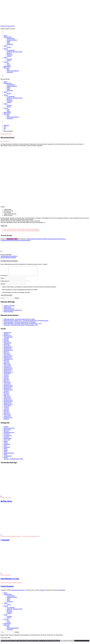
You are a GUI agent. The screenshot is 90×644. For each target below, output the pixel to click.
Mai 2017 (6, 380)
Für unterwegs (11, 50)
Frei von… (6, 62)
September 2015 (8, 406)
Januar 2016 (7, 400)
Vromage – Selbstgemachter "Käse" (13, 461)
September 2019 (8, 352)
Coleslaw (33, 324)
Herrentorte (9, 256)
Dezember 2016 (8, 387)
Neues (5, 36)
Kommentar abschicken (7, 297)
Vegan (16, 240)
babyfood (30, 239)
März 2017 (7, 383)
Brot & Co (9, 53)
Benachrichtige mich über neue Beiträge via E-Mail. (16, 294)
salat (5, 240)
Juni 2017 (6, 378)
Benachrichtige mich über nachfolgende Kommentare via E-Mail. (20, 292)
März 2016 (7, 397)
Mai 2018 (6, 362)
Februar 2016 (7, 399)
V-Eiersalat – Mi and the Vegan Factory (14, 327)
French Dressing (7, 588)
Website (3, 286)
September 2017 (8, 374)
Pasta (8, 43)
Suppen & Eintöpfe (12, 40)
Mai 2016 (6, 395)
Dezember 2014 (8, 419)
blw (40, 239)
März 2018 (7, 365)
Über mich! (7, 68)
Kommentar (4, 277)
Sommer (12, 240)
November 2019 (8, 349)
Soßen (5, 453)
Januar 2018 (7, 368)
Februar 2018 (7, 367)
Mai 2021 (6, 342)
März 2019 (7, 355)
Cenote (42, 592)
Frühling (49, 239)
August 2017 (7, 375)
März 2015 (7, 415)
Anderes (9, 56)
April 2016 (7, 396)
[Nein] (75, 643)
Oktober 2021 (7, 337)
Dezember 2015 (8, 402)
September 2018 (8, 361)
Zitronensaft (21, 240)
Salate (9, 41)
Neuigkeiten (7, 446)
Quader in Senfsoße (9, 308)
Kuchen (9, 47)
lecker (62, 239)
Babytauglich (7, 66)
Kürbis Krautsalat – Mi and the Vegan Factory (16, 324)
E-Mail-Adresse (5, 283)
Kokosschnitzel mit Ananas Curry (13, 312)
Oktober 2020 (7, 345)
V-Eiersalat (5, 542)
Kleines (6, 49)
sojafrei (8, 240)
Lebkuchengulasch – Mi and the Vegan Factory (17, 321)
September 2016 (8, 392)
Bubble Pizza (7, 309)
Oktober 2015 (7, 405)
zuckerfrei (28, 240)
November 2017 (8, 371)
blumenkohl (35, 239)
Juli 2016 (6, 393)
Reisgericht (10, 44)
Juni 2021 (6, 340)
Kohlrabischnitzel (44, 322)
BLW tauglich (4, 134)
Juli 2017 (6, 377)
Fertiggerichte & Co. (9, 434)
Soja (8, 63)
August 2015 (7, 408)
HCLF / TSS (7, 442)
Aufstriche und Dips (9, 430)
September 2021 (8, 339)
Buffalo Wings (6, 503)
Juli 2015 (6, 409)
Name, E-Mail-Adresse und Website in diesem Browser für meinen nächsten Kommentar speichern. (29, 289)
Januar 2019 (7, 356)
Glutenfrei (58, 239)
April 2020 (7, 346)
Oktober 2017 (7, 373)
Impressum (10, 72)
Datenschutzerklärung (13, 71)
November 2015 (8, 403)
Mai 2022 (6, 336)
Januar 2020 (7, 348)
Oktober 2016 (7, 390)
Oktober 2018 (7, 359)
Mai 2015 (6, 412)
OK (61, 643)
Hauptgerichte (8, 37)
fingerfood (10, 55)
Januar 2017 (7, 386)
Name (3, 280)
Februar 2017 (7, 384)
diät (45, 239)
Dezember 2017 (8, 370)
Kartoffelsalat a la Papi (10, 581)
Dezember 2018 (8, 358)
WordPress (62, 592)
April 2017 (7, 381)
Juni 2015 (6, 411)
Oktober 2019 (7, 351)
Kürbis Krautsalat (8, 313)
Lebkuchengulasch (9, 311)
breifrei (42, 239)
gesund (53, 239)
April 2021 (7, 343)
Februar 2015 (7, 417)
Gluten (9, 65)
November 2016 (8, 389)
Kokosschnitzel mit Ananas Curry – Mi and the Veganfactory (20, 322)
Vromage (9, 59)
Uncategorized (8, 458)
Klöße (33, 321)
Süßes (5, 46)
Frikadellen (8, 258)
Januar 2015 (7, 418)
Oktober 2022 (7, 334)
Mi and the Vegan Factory (8, 26)
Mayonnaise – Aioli (36, 325)
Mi (1, 141)
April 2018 (7, 364)
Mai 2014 (6, 421)
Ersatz (5, 58)
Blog (8, 69)
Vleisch (9, 61)
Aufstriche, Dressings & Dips (15, 52)
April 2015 (7, 414)
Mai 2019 (6, 353)
